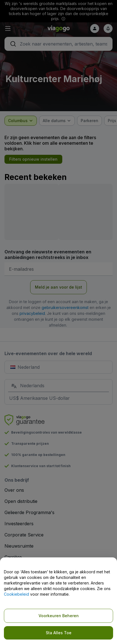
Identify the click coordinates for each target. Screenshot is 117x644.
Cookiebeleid (16, 594)
